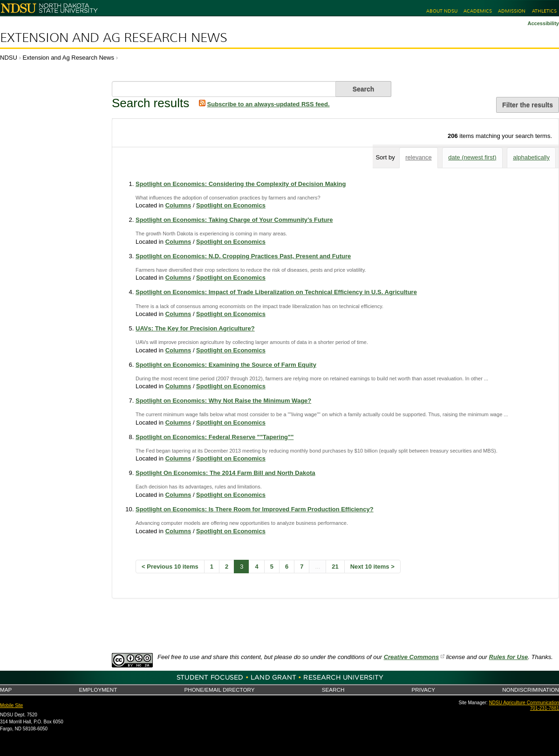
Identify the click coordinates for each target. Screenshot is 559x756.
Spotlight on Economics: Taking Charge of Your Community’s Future (234, 220)
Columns (178, 205)
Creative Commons (411, 657)
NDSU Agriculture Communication (524, 703)
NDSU (9, 58)
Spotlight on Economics (231, 205)
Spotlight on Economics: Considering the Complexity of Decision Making (241, 184)
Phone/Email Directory (219, 690)
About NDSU (442, 11)
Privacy (423, 690)
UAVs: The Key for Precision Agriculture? (195, 328)
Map (6, 690)
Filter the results (528, 105)
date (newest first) (472, 157)
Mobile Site (11, 705)
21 (335, 567)
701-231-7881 (545, 708)
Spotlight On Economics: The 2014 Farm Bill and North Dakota (225, 473)
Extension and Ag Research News (114, 38)
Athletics (544, 11)
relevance (418, 157)
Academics (478, 11)
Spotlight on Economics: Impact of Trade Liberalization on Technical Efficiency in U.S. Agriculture (276, 292)
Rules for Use (509, 657)
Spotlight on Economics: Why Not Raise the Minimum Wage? (223, 401)
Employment (98, 690)
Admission (512, 11)
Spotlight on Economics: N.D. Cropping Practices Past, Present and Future (243, 256)
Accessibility (543, 23)
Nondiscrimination (531, 690)
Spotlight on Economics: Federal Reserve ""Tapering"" (215, 437)
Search (333, 690)
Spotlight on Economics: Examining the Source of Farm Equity (226, 365)
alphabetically (531, 157)
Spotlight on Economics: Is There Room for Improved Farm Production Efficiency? (255, 509)
